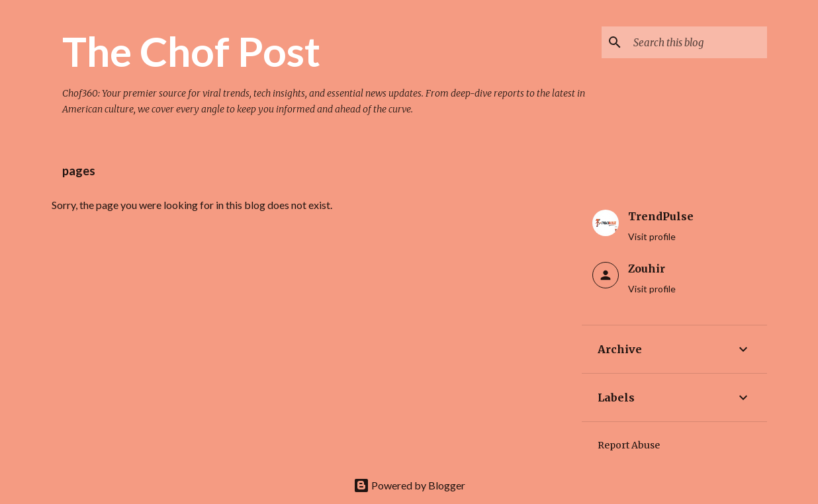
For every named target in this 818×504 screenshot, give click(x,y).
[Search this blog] (698, 42)
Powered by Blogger (409, 485)
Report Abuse (629, 445)
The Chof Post (191, 51)
